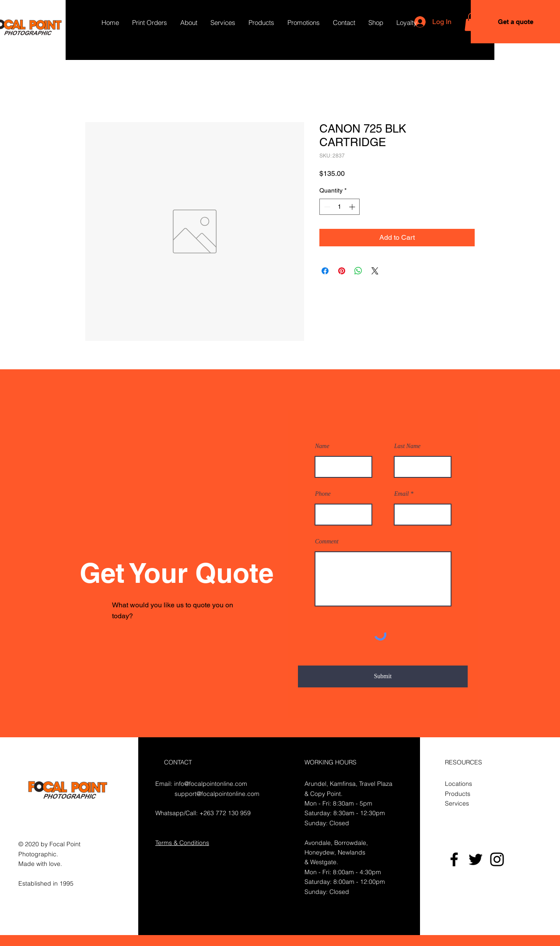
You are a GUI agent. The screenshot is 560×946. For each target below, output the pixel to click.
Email (401, 494)
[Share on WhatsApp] (358, 271)
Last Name (407, 446)
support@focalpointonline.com (217, 794)
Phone (323, 494)
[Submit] (383, 676)
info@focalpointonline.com (211, 784)
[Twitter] (476, 859)
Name (322, 446)
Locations (458, 784)
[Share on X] (375, 271)
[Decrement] (326, 207)
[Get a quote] (515, 22)
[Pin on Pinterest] (342, 271)
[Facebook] (454, 859)
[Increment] (353, 207)
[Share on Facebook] (325, 271)
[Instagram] (497, 859)
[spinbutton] (339, 207)
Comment (327, 542)
